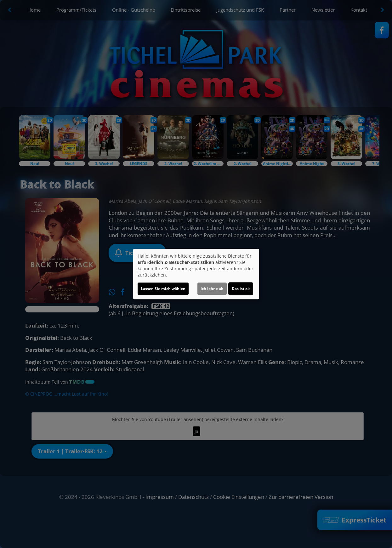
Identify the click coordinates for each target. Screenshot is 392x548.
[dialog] (196, 274)
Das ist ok (241, 289)
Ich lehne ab (212, 289)
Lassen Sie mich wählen (163, 289)
